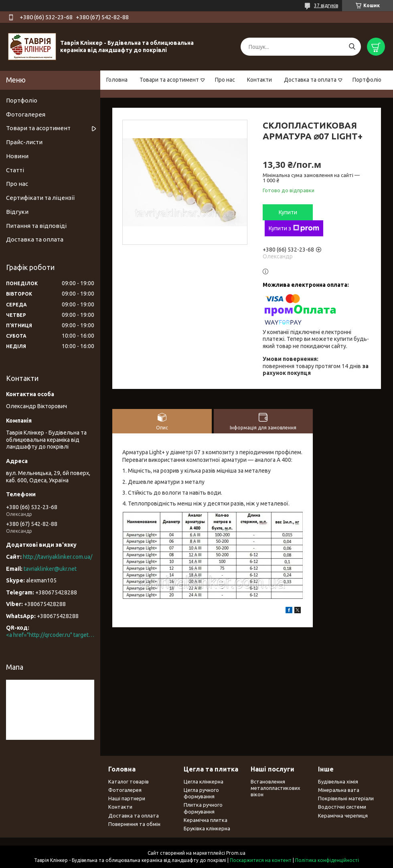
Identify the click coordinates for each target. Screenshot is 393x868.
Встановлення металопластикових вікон (276, 788)
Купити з (294, 228)
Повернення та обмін (134, 824)
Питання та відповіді (36, 226)
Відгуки (17, 212)
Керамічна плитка (206, 820)
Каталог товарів (129, 781)
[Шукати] (352, 47)
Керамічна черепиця (343, 816)
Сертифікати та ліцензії (40, 198)
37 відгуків (326, 5)
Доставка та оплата (310, 80)
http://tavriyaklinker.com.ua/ (58, 557)
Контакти (259, 80)
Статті (15, 170)
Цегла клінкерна (204, 781)
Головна (117, 80)
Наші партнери (127, 798)
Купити (288, 212)
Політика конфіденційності (327, 860)
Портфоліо (367, 80)
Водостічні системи (342, 807)
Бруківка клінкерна (207, 828)
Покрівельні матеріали (346, 798)
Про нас (225, 80)
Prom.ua (236, 853)
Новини (17, 156)
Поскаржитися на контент (261, 860)
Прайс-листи (24, 142)
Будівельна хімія (338, 781)
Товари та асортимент (169, 80)
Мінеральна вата (339, 790)
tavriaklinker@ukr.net (50, 569)
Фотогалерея (26, 114)
